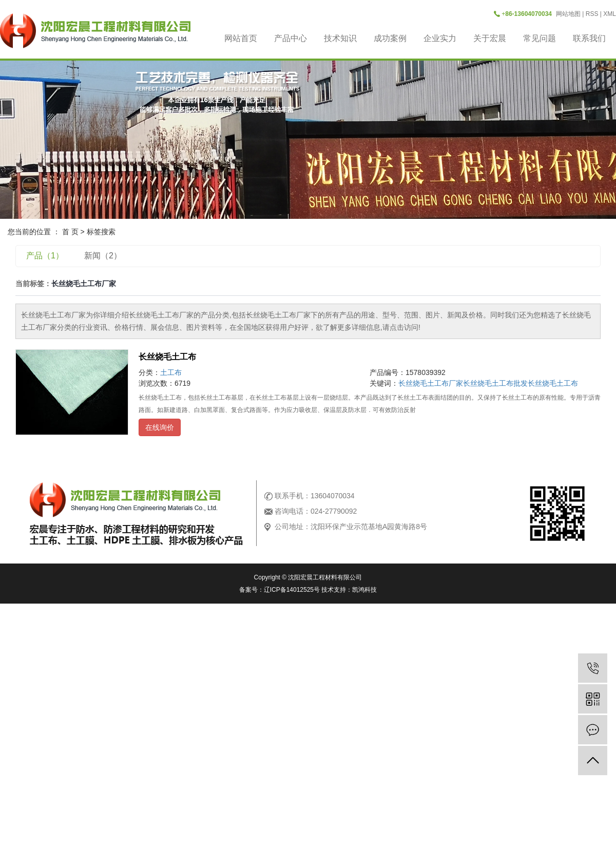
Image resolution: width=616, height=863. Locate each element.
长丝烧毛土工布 (167, 357)
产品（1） (45, 256)
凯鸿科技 (364, 590)
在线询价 (160, 427)
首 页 (70, 232)
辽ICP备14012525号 (292, 590)
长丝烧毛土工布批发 (495, 383)
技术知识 (340, 38)
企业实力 (440, 38)
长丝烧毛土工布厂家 (431, 383)
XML (610, 14)
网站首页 (241, 38)
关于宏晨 (490, 38)
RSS (592, 14)
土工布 (171, 372)
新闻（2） (103, 256)
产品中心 (291, 38)
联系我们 (589, 38)
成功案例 (390, 38)
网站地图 (568, 14)
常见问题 (540, 38)
